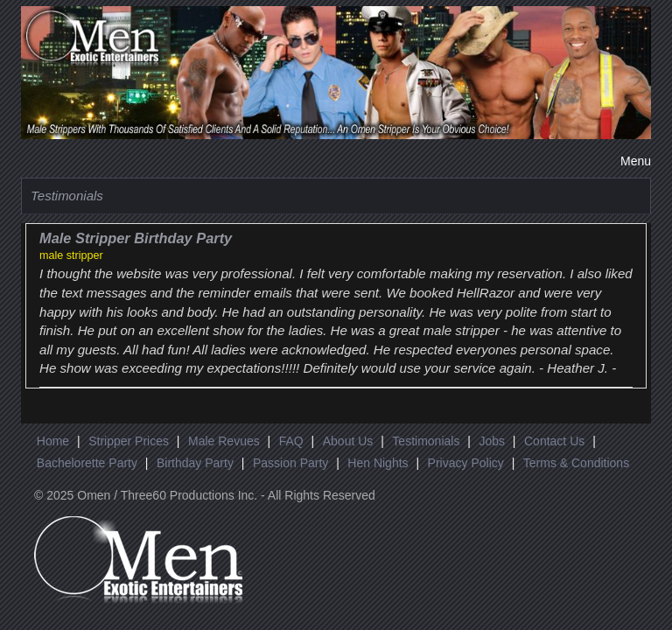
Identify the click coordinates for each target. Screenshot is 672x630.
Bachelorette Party (87, 463)
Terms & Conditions (576, 463)
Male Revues (224, 441)
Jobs (492, 441)
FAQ (291, 441)
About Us (348, 441)
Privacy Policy (466, 463)
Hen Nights (378, 463)
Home (53, 441)
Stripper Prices (129, 441)
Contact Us (554, 441)
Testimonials (426, 441)
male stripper (71, 255)
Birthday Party (195, 463)
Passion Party (290, 463)
